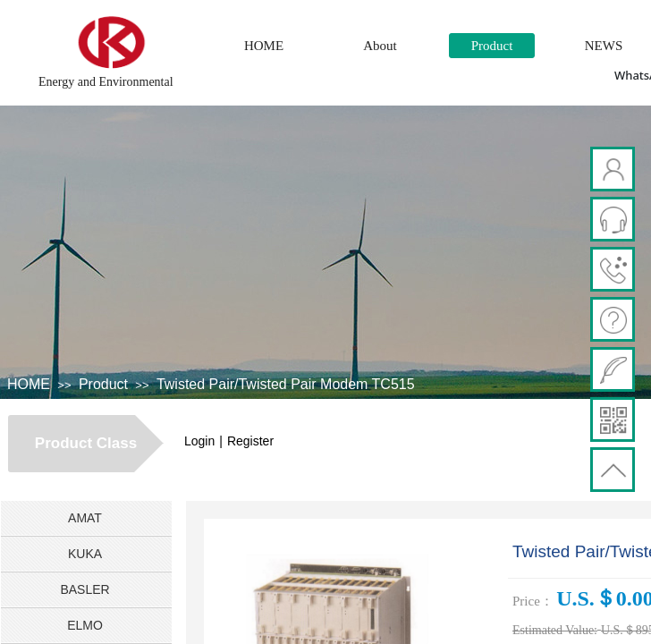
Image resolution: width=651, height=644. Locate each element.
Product (492, 46)
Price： (533, 601)
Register (250, 441)
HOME (264, 46)
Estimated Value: (555, 630)
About (380, 46)
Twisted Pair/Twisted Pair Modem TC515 (286, 384)
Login (199, 441)
